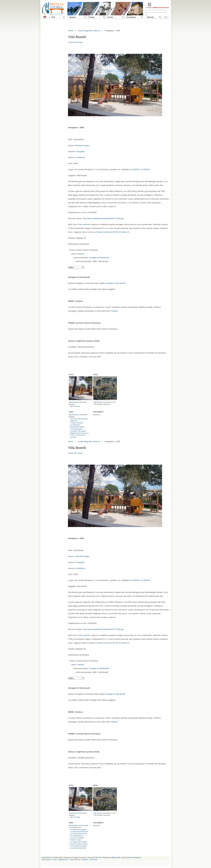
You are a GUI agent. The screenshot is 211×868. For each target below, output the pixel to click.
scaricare (86, 224)
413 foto (77, 406)
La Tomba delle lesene (79, 834)
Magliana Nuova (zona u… (80, 433)
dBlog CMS (116, 857)
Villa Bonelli (73, 402)
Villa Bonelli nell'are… (78, 427)
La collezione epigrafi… (79, 830)
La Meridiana (75, 425)
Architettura (80, 157)
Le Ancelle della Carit (78, 848)
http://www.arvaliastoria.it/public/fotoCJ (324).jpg (103, 218)
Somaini (73, 437)
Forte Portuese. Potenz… (80, 844)
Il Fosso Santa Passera (79, 419)
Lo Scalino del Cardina (79, 842)
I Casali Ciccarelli (77, 423)
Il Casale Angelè (76, 429)
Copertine (85, 860)
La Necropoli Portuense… (80, 832)
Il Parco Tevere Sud (78, 435)
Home (71, 31)
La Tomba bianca (77, 836)
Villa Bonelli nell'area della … (80, 825)
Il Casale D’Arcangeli (78, 431)
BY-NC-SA (97, 857)
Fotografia (80, 151)
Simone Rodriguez (134, 857)
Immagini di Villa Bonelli (99, 258)
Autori (49, 860)
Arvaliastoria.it (47, 857)
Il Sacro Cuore (76, 840)
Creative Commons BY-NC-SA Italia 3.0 (113, 232)
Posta (54, 860)
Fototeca (81, 254)
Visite (72, 860)
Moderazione (63, 860)
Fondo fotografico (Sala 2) (89, 31)
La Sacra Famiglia (77, 838)
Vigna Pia (74, 421)
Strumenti (93, 860)
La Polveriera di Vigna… (79, 846)
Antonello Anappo (76, 42)
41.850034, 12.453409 (140, 169)
